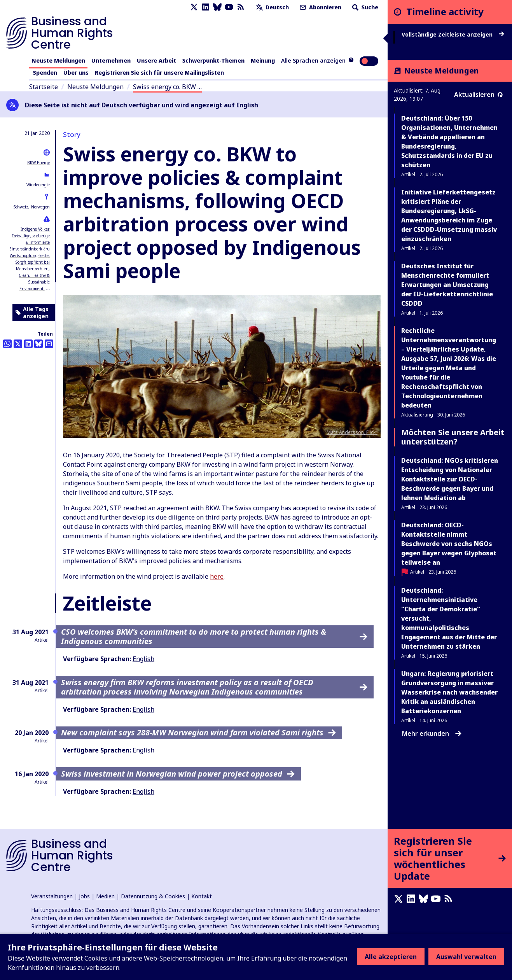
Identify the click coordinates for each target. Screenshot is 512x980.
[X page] (194, 7)
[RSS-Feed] (241, 7)
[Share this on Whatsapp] (7, 344)
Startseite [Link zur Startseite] (44, 87)
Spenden (45, 73)
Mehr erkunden (432, 733)
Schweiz (21, 207)
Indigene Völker (35, 229)
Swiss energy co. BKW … (167, 87)
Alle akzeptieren (391, 957)
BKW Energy (38, 163)
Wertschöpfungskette (29, 255)
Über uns (76, 73)
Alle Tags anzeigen (32, 312)
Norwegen (40, 207)
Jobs (84, 896)
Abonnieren (320, 7)
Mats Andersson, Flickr (352, 432)
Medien (105, 896)
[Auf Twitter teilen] (18, 344)
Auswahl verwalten (466, 957)
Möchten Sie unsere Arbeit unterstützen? (453, 437)
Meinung (263, 60)
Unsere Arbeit (156, 60)
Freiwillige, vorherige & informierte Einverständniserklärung (32, 242)
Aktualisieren (478, 94)
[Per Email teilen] (49, 344)
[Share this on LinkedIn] (28, 344)
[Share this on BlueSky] (38, 344)
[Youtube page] (229, 7)
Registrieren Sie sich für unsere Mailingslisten (159, 73)
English (143, 659)
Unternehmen (111, 60)
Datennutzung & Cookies (153, 896)
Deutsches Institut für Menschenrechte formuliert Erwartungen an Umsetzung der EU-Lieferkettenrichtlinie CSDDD (447, 285)
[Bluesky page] (217, 7)
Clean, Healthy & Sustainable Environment (34, 282)
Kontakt (202, 896)
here (217, 576)
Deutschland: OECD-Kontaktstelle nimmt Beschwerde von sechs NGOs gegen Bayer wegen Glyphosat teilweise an (449, 544)
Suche (364, 7)
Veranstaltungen (52, 896)
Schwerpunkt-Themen (213, 60)
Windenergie (38, 185)
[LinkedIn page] (206, 7)
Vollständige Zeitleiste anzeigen (453, 35)
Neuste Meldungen (58, 60)
